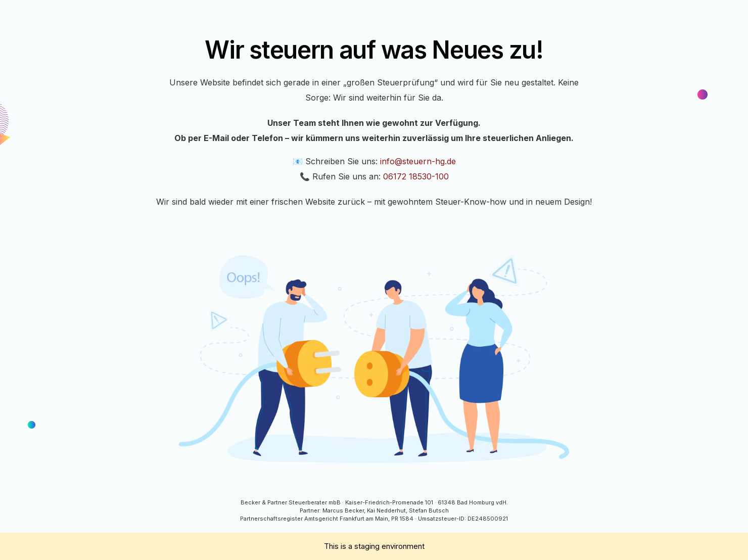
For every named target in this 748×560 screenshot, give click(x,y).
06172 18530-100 (416, 176)
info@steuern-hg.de (418, 161)
